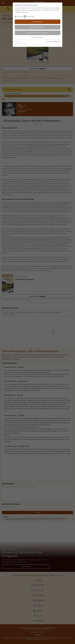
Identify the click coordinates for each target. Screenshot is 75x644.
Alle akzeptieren (38, 22)
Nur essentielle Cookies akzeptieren (37, 33)
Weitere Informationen (38, 37)
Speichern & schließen (38, 27)
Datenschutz (57, 41)
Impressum (49, 41)
